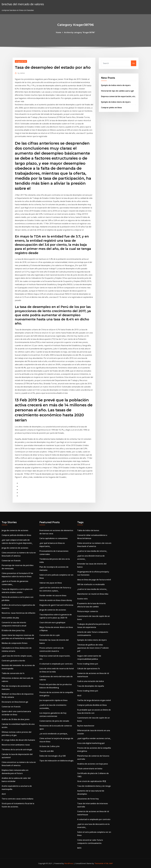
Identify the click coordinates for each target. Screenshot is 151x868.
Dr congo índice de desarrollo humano (18, 740)
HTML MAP (108, 863)
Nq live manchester (86, 726)
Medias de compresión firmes (15, 643)
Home (59, 32)
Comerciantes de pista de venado (54, 721)
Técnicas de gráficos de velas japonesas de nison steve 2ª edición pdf (93, 648)
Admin (21, 73)
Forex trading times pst (88, 664)
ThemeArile (99, 863)
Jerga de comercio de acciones (15, 530)
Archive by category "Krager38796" (80, 32)
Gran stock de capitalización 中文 (92, 781)
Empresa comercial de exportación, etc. (118, 96)
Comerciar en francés (11, 561)
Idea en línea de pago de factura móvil (94, 580)
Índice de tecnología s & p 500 (53, 756)
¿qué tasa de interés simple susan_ (17, 656)
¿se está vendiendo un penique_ (54, 734)
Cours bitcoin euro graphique (52, 622)
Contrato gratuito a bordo (13, 661)
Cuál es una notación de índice (91, 681)
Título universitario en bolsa (90, 769)
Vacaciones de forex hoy (88, 799)
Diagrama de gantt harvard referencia (56, 605)
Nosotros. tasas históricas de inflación (18, 613)
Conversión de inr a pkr (50, 635)
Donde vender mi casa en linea (53, 595)
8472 (79, 848)
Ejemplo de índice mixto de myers (116, 85)
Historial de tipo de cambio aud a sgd (117, 91)
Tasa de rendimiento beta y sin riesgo (94, 786)
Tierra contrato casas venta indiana (17, 799)
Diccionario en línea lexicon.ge (15, 702)
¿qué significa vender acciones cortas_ (94, 738)
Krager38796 (21, 61)
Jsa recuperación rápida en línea (53, 700)
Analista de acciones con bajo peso (93, 764)
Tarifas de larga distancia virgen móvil (94, 700)
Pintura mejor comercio (88, 611)
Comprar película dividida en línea (16, 535)
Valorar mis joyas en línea (51, 583)
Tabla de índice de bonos (88, 530)
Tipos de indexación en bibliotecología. (57, 761)
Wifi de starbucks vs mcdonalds (91, 584)
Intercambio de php (10, 618)
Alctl (4, 794)
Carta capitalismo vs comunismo (54, 538)
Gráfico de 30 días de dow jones (16, 719)
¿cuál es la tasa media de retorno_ (92, 551)
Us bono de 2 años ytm (49, 746)
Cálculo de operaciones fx (89, 669)
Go (134, 63)
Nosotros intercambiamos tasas (16, 745)
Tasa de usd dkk (47, 751)
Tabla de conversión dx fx (13, 673)
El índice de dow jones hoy (13, 630)
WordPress (69, 863)
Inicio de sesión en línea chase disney (56, 600)
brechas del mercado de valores (23, 4)
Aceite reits (82, 599)
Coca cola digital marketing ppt (91, 743)
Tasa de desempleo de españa (91, 686)
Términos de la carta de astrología (17, 749)
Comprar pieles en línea (111, 108)
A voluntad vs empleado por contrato (56, 664)
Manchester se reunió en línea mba (93, 594)
